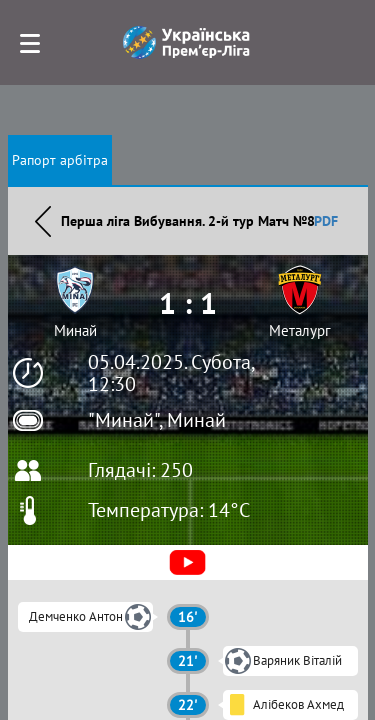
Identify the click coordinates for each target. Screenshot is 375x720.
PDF (326, 221)
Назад (43, 221)
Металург (300, 330)
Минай (75, 330)
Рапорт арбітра (60, 160)
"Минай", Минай (157, 420)
